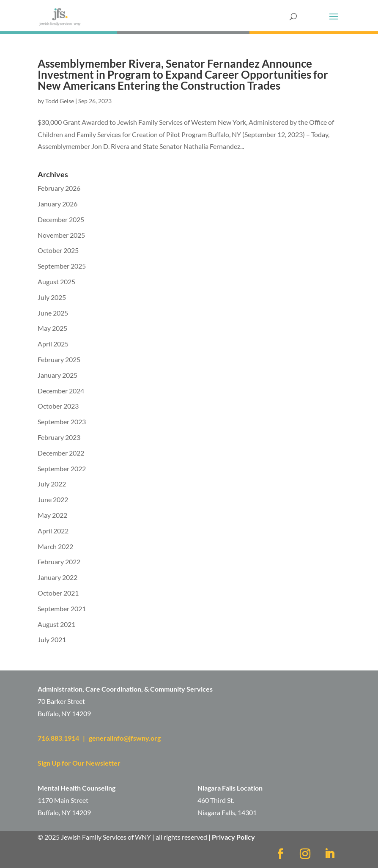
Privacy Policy (233, 837)
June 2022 (53, 499)
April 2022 (53, 531)
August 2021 (56, 624)
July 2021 (52, 639)
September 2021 (62, 608)
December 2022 (61, 453)
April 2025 (53, 344)
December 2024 (61, 391)
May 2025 (52, 328)
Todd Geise (60, 101)
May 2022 (52, 515)
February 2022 (59, 562)
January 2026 (58, 204)
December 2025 (61, 219)
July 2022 (52, 484)
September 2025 (62, 266)
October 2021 (58, 593)
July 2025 (52, 297)
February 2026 (59, 188)
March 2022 (55, 546)
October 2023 (58, 406)
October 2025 (58, 250)
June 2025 (53, 313)
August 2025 (56, 282)
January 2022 (58, 577)
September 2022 (62, 468)
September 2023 (62, 422)
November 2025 (61, 235)
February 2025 (59, 359)
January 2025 (58, 375)
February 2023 (59, 437)
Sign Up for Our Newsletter (79, 763)
